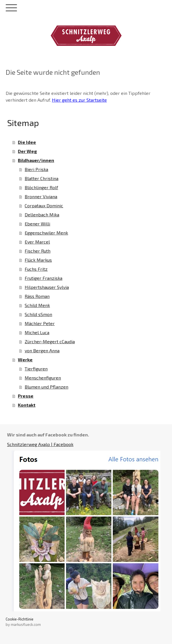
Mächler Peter (40, 323)
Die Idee (27, 142)
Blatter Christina (42, 178)
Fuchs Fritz (36, 269)
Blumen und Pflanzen (46, 387)
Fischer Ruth (38, 251)
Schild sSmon (38, 314)
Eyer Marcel (37, 242)
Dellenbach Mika (42, 215)
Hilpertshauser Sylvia (47, 287)
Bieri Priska (36, 169)
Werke (25, 360)
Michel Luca (37, 332)
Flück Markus (38, 260)
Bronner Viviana (41, 196)
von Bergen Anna (42, 350)
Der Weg (27, 151)
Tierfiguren (36, 369)
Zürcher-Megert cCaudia (50, 341)
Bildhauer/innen (36, 160)
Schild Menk (37, 305)
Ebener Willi (37, 224)
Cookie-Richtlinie (20, 619)
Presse (26, 396)
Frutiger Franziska (43, 278)
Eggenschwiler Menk (46, 233)
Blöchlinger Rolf (41, 187)
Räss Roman (37, 296)
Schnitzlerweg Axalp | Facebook (40, 444)
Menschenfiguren (43, 378)
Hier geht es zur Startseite (79, 100)
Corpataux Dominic (44, 205)
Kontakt (27, 405)
